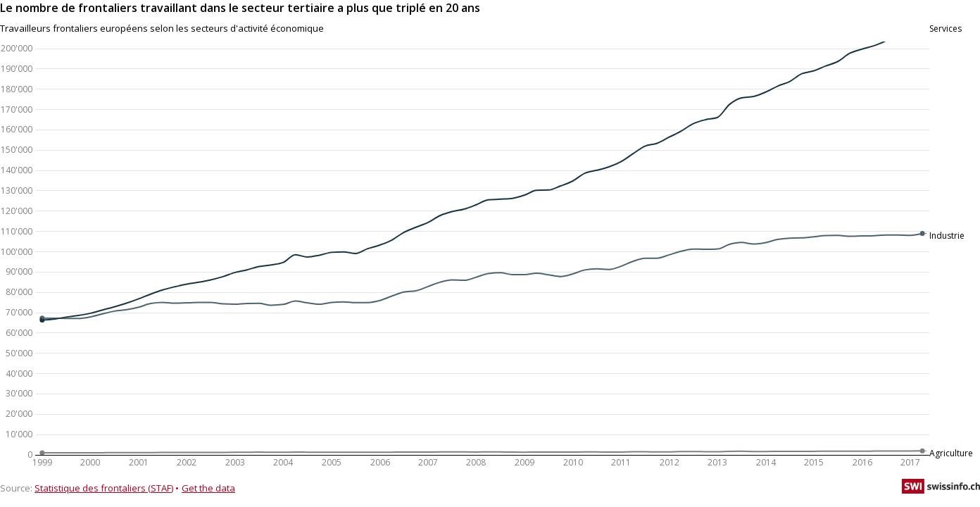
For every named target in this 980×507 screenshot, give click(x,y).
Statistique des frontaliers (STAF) (104, 488)
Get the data (208, 488)
